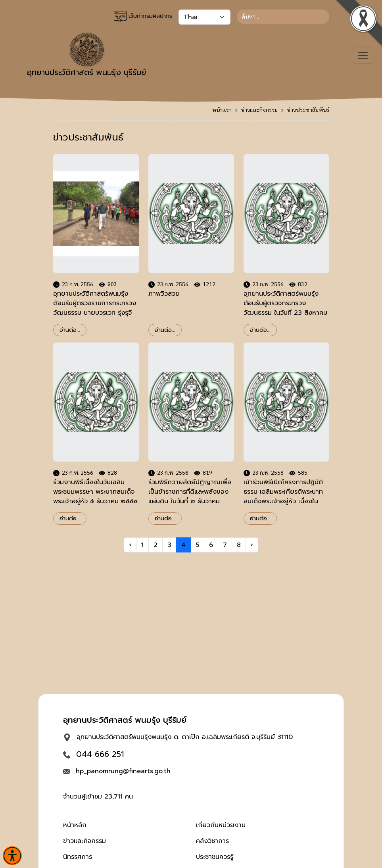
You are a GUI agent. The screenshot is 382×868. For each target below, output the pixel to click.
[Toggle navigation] (363, 56)
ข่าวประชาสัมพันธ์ (308, 110)
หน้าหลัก (75, 825)
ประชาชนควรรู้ (215, 857)
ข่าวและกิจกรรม (259, 110)
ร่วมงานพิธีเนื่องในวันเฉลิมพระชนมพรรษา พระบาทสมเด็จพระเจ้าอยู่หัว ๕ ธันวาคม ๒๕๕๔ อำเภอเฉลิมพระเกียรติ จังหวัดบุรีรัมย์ (95, 501)
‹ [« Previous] (130, 545)
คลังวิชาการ (212, 841)
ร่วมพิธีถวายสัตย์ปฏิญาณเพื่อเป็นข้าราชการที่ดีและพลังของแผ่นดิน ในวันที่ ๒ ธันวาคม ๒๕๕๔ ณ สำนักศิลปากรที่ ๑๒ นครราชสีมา (190, 501)
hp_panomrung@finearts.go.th (123, 771)
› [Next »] (252, 545)
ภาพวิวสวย (164, 294)
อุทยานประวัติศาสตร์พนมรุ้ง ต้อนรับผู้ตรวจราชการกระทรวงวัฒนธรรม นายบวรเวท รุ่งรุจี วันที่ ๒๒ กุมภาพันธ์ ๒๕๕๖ (95, 308)
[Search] (283, 17)
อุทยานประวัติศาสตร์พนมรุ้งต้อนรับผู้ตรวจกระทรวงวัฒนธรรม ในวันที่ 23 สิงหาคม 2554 (285, 308)
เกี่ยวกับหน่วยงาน (221, 825)
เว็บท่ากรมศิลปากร (143, 16)
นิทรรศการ (78, 857)
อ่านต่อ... (70, 330)
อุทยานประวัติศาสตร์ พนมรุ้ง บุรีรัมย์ (86, 56)
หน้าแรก (222, 110)
